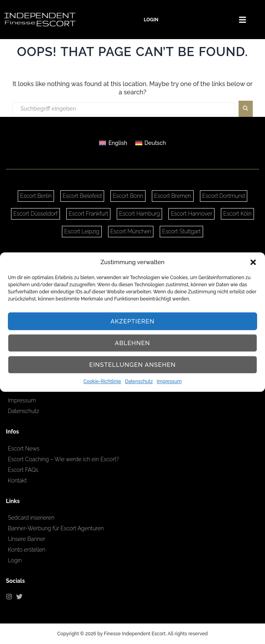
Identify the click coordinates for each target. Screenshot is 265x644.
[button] (253, 262)
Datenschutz (139, 382)
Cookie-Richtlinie (103, 382)
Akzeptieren (132, 321)
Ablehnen (132, 343)
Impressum (169, 382)
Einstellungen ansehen (132, 365)
